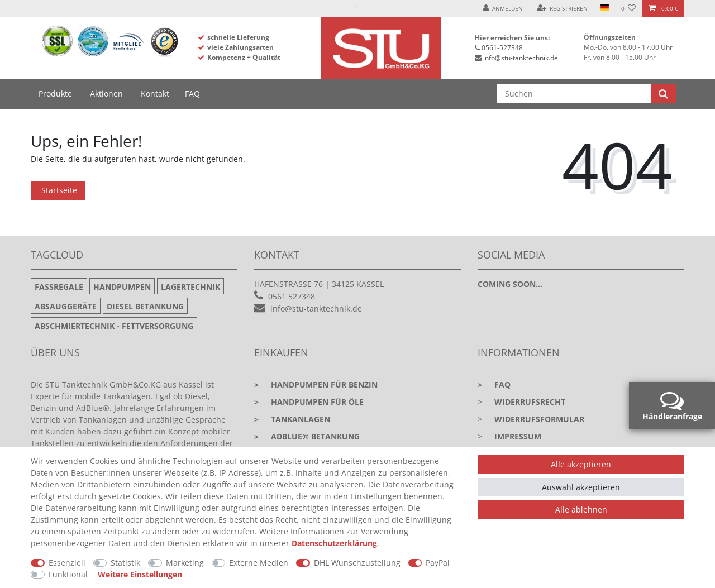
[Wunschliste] (629, 8)
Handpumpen (122, 287)
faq (494, 384)
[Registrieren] (563, 8)
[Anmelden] (503, 8)
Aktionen (106, 94)
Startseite (59, 190)
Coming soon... (510, 284)
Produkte (55, 94)
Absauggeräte (66, 306)
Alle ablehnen (581, 510)
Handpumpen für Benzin (316, 384)
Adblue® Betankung (307, 436)
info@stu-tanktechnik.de (521, 58)
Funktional (68, 574)
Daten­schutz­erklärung (334, 543)
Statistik (125, 563)
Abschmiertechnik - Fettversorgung (114, 326)
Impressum (518, 436)
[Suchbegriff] (574, 94)
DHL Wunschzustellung (357, 563)
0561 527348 (292, 296)
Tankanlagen (292, 419)
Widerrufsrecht (530, 402)
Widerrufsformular (539, 419)
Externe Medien (259, 563)
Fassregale (59, 287)
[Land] (604, 8)
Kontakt (155, 94)
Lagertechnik (190, 287)
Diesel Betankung (145, 306)
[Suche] (663, 94)
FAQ (192, 94)
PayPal (438, 563)
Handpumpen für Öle (309, 402)
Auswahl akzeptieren (581, 487)
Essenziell (67, 563)
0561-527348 (502, 48)
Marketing (185, 563)
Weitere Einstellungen (140, 574)
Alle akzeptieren (581, 464)
